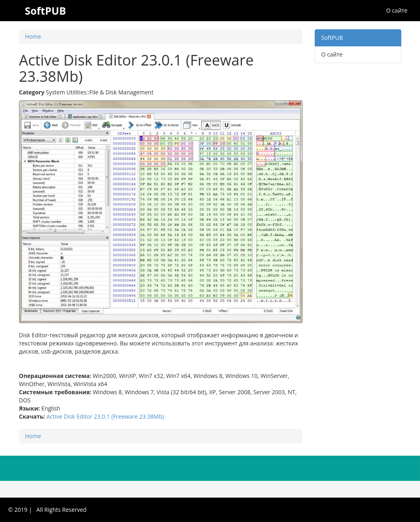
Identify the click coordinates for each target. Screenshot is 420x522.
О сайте (397, 10)
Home (33, 36)
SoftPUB (332, 38)
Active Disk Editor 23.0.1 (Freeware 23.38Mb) (105, 416)
